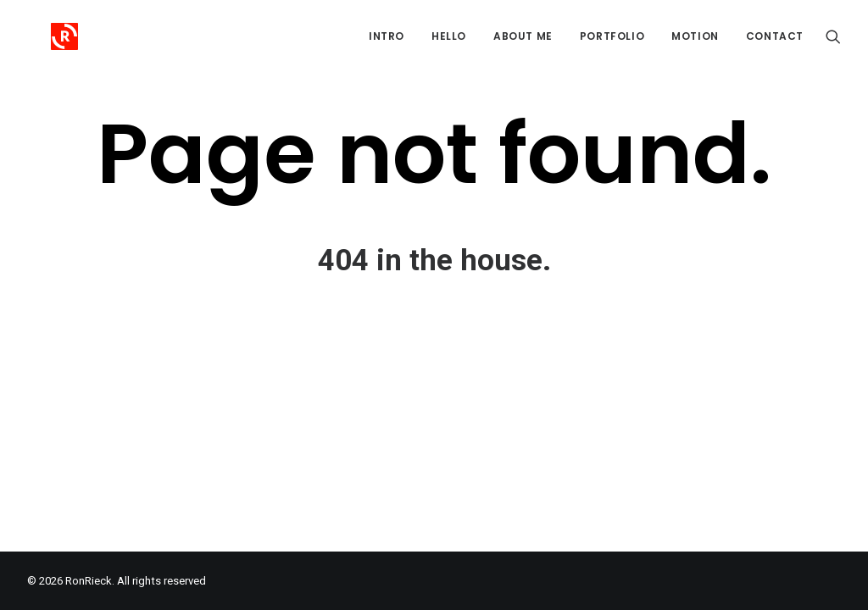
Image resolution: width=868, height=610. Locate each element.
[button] (833, 36)
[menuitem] (387, 36)
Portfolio (612, 36)
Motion (695, 36)
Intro (387, 36)
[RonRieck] (41, 36)
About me (523, 36)
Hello (449, 36)
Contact (775, 36)
